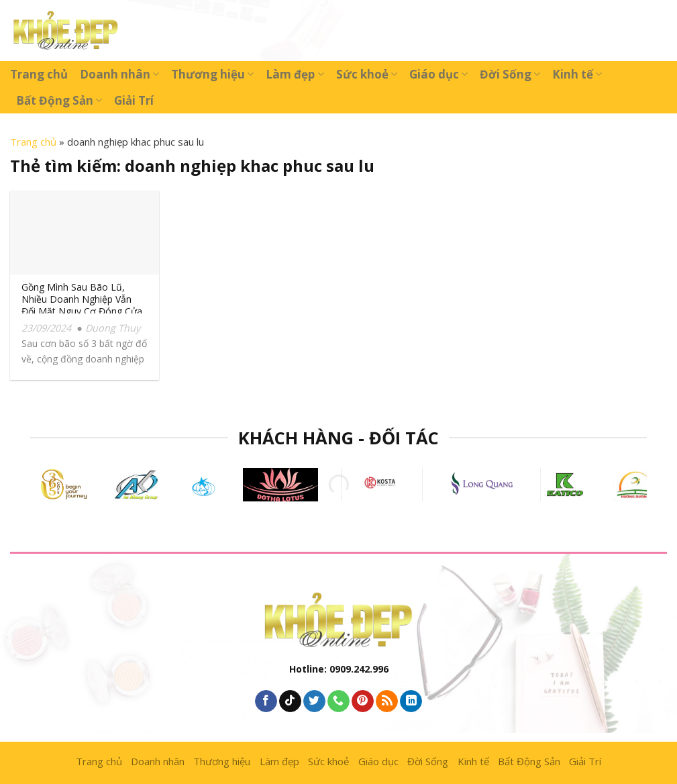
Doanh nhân (119, 74)
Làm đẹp (295, 74)
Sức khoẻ (367, 74)
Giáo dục (438, 74)
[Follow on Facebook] (266, 701)
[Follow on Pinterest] (363, 701)
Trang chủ (39, 74)
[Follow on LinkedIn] (411, 701)
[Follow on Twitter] (314, 701)
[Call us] (338, 701)
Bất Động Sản (59, 100)
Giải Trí (134, 100)
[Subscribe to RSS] (387, 701)
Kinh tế (577, 74)
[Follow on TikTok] (290, 701)
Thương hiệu (212, 74)
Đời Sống (510, 74)
